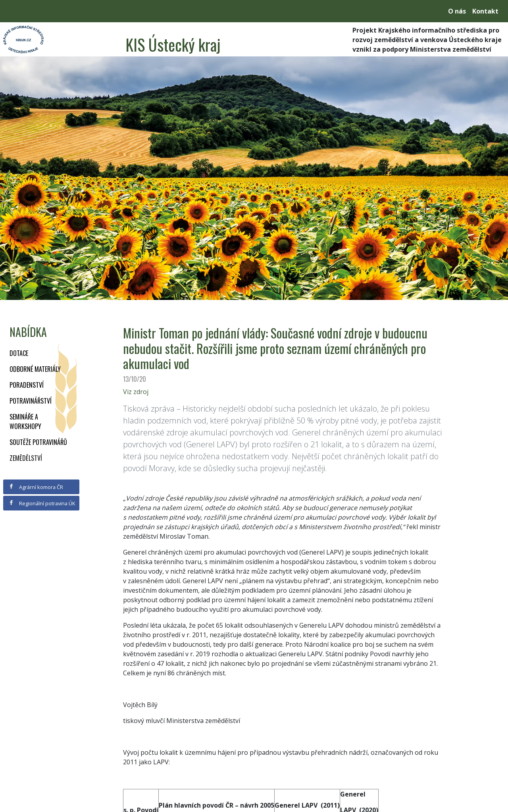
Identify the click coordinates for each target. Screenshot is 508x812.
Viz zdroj (136, 392)
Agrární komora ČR (36, 487)
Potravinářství (31, 401)
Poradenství (27, 385)
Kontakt (485, 11)
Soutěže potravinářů (38, 442)
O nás (457, 11)
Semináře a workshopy (25, 421)
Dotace (19, 353)
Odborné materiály (35, 369)
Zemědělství (26, 458)
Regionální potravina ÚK (42, 503)
